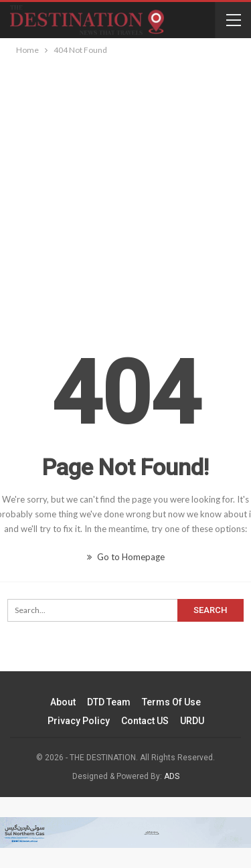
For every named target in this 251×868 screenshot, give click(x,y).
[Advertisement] (125, 190)
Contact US (145, 721)
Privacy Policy (79, 721)
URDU (192, 721)
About (63, 702)
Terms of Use (171, 702)
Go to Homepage (126, 557)
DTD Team (109, 702)
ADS (172, 776)
